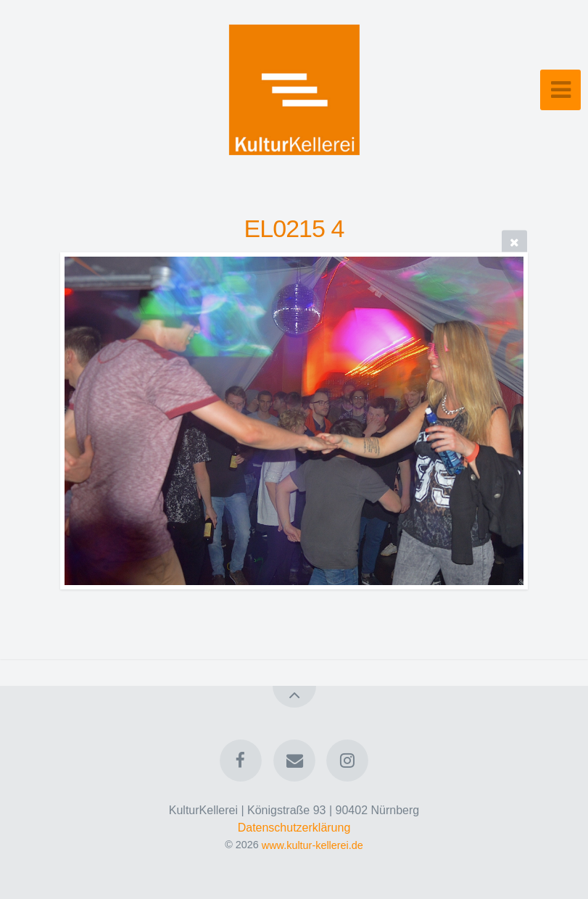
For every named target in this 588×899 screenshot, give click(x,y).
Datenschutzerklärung (294, 828)
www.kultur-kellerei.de (312, 845)
